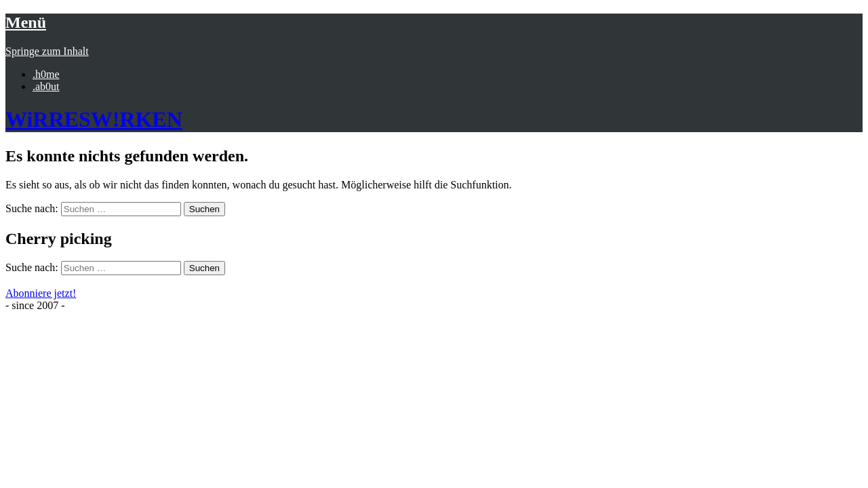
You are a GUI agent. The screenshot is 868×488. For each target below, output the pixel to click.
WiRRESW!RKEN (94, 119)
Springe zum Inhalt (47, 51)
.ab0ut (46, 86)
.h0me (46, 74)
